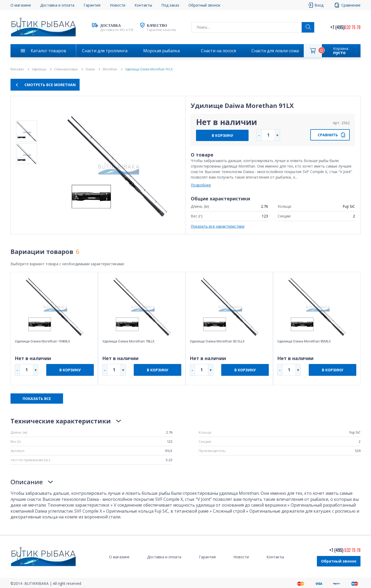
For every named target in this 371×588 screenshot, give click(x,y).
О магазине (21, 5)
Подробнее (201, 185)
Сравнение (351, 5)
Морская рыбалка (161, 51)
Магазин (17, 69)
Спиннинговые (66, 69)
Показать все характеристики (218, 226)
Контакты (143, 5)
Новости (118, 5)
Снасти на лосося (218, 51)
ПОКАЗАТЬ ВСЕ (37, 399)
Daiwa (90, 69)
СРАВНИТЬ (328, 135)
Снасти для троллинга (105, 51)
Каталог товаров (48, 51)
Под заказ (170, 5)
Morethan (110, 69)
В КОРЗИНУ (222, 135)
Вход (319, 5)
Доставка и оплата (57, 5)
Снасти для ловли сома (275, 51)
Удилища (39, 69)
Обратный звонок (204, 5)
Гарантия (92, 5)
